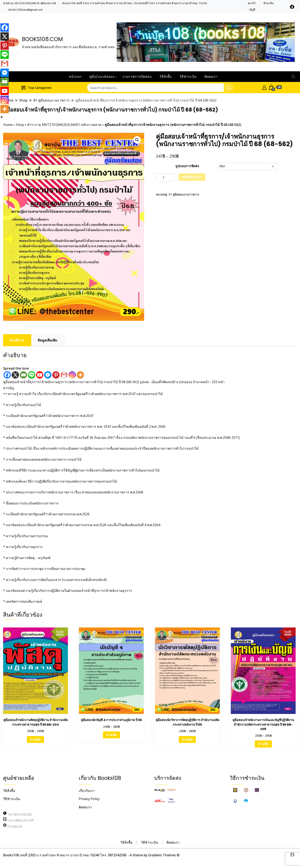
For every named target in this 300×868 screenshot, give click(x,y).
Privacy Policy (89, 799)
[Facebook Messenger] (48, 375)
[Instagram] (72, 375)
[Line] (32, 375)
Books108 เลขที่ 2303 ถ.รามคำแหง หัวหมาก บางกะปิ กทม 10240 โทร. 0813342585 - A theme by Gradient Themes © (91, 855)
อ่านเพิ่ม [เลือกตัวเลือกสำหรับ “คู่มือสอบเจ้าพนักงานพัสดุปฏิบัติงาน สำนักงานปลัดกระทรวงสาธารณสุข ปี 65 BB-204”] (35, 739)
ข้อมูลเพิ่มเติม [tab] (47, 340)
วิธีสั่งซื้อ (166, 77)
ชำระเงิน (268, 3)
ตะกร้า (252, 3)
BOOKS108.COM (42, 39)
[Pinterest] (56, 375)
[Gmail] (64, 375)
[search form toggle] (293, 77)
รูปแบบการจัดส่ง (187, 166)
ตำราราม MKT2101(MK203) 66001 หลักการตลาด (64, 125)
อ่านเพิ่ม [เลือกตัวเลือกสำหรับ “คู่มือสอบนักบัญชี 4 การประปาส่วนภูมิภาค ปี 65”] (111, 735)
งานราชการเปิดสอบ (137, 77)
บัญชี (252, 10)
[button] (137, 140)
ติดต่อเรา (211, 77)
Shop (20, 125)
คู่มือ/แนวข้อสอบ (102, 77)
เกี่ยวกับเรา (87, 791)
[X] (15, 375)
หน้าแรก (75, 77)
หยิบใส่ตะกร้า (192, 177)
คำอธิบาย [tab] (17, 340)
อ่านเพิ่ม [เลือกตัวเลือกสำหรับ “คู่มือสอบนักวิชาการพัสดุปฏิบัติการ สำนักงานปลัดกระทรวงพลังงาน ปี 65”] (187, 739)
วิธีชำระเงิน (188, 77)
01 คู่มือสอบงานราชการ (184, 194)
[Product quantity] (165, 177)
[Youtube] (40, 375)
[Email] (23, 375)
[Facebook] (7, 375)
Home (8, 125)
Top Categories (37, 87)
